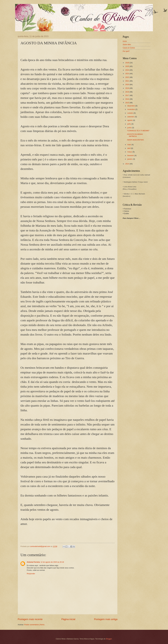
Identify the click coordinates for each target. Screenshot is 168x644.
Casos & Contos (129, 48)
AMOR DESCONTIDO (135, 140)
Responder (31, 574)
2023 (127, 74)
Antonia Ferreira (33, 562)
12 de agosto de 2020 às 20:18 (52, 562)
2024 (127, 70)
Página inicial (68, 619)
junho (130, 128)
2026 (127, 63)
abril (129, 148)
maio (129, 145)
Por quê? (126, 51)
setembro (131, 117)
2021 (127, 81)
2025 (127, 66)
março (130, 152)
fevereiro (131, 155)
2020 (127, 84)
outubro (130, 113)
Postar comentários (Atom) (34, 625)
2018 (127, 92)
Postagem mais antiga (106, 619)
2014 (127, 164)
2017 (127, 95)
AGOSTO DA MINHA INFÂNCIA (135, 135)
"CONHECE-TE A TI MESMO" (138, 131)
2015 (127, 103)
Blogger (109, 639)
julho (129, 124)
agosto (130, 120)
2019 (127, 88)
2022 (127, 77)
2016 (127, 99)
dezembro (131, 106)
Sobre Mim (127, 45)
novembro (131, 109)
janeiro (130, 159)
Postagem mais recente (30, 619)
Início (125, 41)
